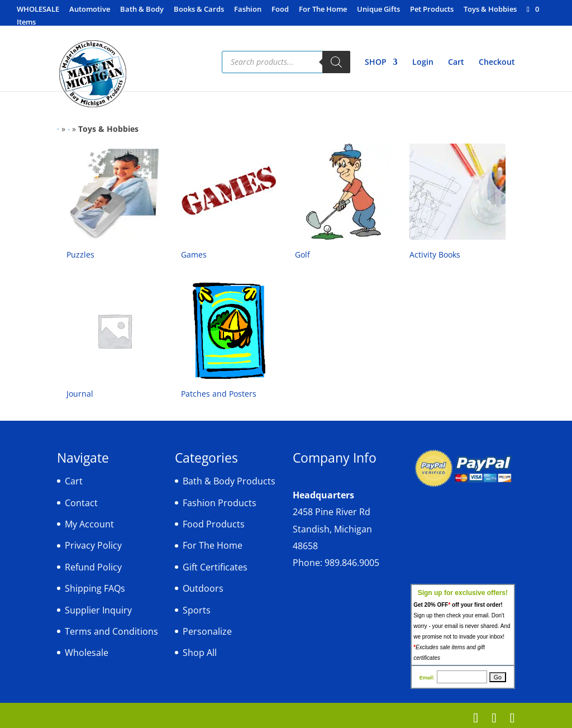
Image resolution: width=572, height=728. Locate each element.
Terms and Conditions (111, 631)
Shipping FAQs (95, 588)
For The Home (323, 10)
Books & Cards (199, 10)
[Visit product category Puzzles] (115, 204)
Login (423, 63)
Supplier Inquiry (98, 610)
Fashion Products (220, 503)
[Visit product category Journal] (115, 343)
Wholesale (87, 653)
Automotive (90, 10)
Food (280, 10)
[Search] (336, 62)
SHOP (376, 63)
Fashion (248, 10)
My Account (89, 524)
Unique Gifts (378, 10)
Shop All (200, 653)
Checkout (497, 63)
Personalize (207, 631)
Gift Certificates (215, 567)
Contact (81, 503)
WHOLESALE (38, 10)
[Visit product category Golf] (343, 204)
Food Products (214, 524)
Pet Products (432, 10)
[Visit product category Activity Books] (457, 204)
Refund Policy (93, 567)
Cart (456, 63)
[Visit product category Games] (229, 204)
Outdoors (203, 588)
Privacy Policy (93, 545)
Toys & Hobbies (490, 10)
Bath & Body (142, 10)
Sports (197, 610)
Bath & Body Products (229, 481)
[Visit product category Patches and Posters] (229, 343)
